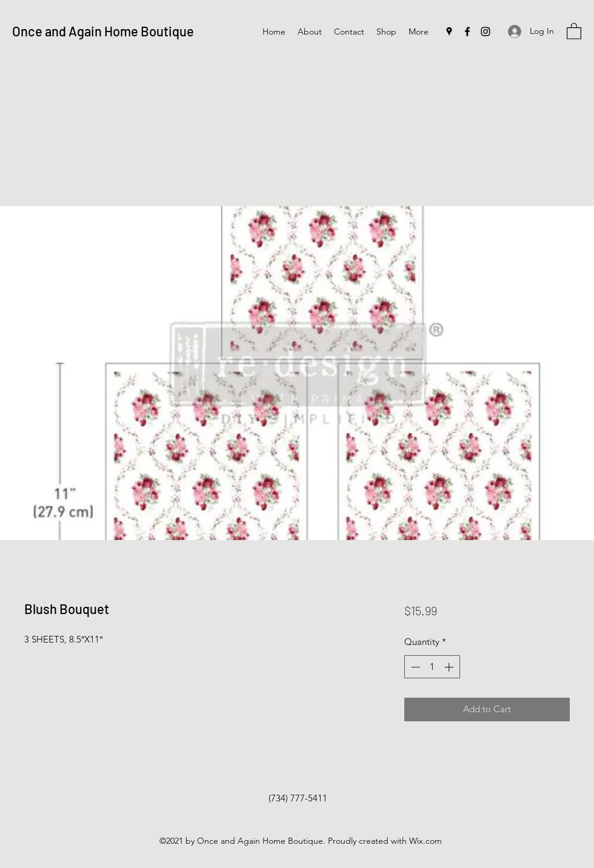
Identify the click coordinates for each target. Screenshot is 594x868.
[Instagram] (486, 32)
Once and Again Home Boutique (103, 31)
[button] (574, 31)
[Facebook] (467, 32)
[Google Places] (449, 32)
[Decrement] (414, 667)
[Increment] (450, 667)
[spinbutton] (432, 667)
